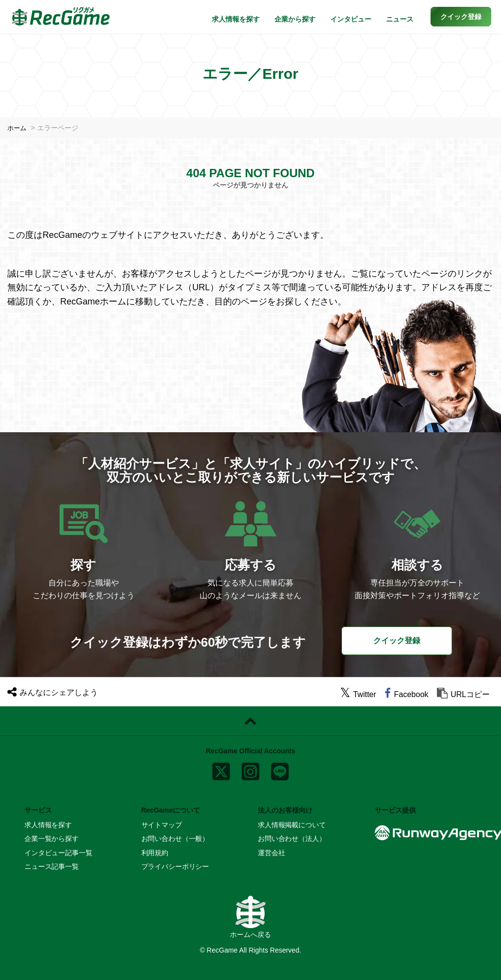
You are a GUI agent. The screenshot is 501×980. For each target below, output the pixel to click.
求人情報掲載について (292, 825)
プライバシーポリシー (175, 866)
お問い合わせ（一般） (175, 839)
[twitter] (358, 694)
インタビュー (351, 19)
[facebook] (406, 694)
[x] (221, 769)
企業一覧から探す (52, 839)
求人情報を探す (236, 19)
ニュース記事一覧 (52, 866)
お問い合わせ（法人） (292, 839)
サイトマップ (162, 825)
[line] (280, 769)
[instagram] (250, 769)
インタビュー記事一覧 (58, 853)
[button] (461, 17)
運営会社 (271, 853)
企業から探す (295, 19)
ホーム (18, 128)
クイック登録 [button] (397, 640)
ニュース (400, 19)
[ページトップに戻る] (250, 721)
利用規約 (155, 853)
